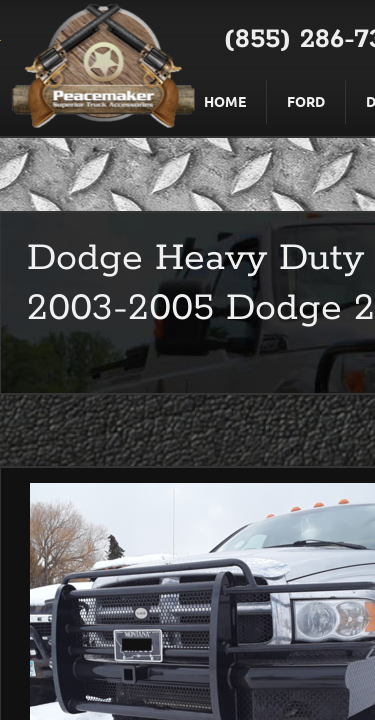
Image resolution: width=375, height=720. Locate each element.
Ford (306, 101)
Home (225, 101)
